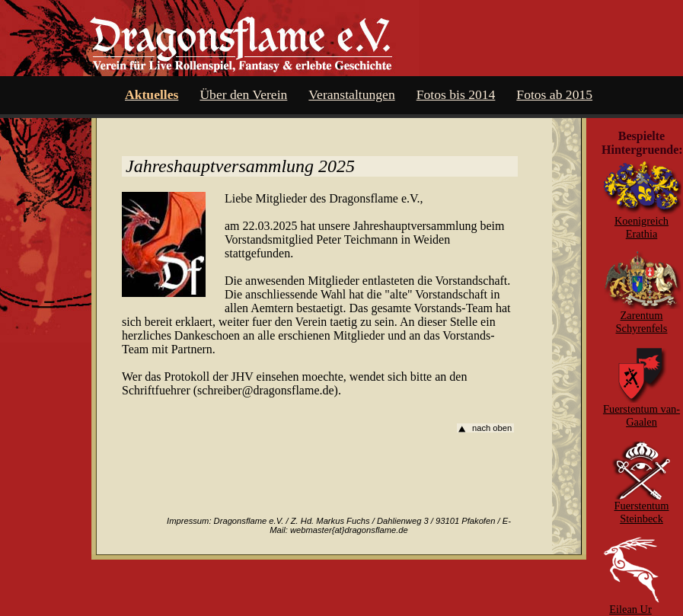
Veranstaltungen (351, 94)
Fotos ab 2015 (554, 94)
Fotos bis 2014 (456, 94)
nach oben (492, 428)
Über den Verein (243, 94)
